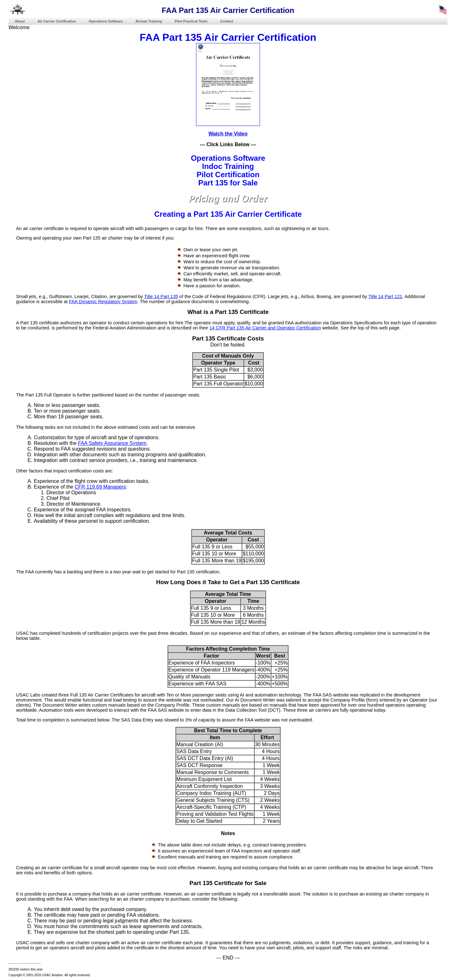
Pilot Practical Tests (191, 21)
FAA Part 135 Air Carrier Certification (228, 37)
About (20, 21)
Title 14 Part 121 (385, 296)
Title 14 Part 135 (161, 296)
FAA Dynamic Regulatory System (103, 302)
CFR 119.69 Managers (100, 487)
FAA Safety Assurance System (112, 443)
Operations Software (106, 21)
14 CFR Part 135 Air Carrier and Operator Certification (265, 328)
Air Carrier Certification (57, 21)
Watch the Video (228, 134)
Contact (227, 21)
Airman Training (149, 21)
